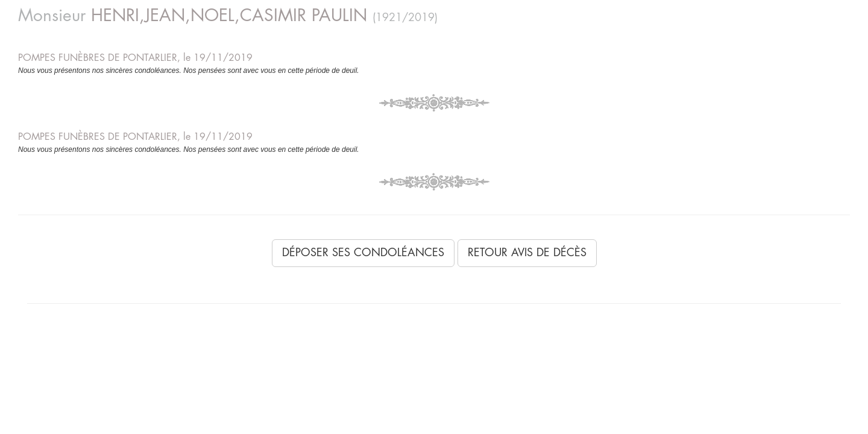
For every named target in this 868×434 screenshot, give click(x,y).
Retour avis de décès (527, 253)
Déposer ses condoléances (363, 253)
